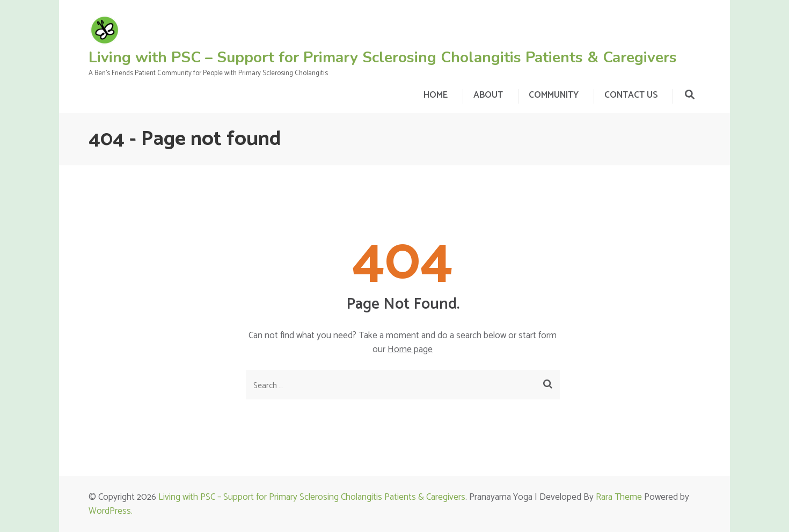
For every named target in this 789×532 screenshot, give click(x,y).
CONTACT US (631, 95)
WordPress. (111, 511)
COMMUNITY (554, 95)
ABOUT (488, 95)
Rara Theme (619, 497)
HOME (436, 95)
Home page (410, 349)
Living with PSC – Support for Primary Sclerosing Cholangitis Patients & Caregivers (383, 57)
